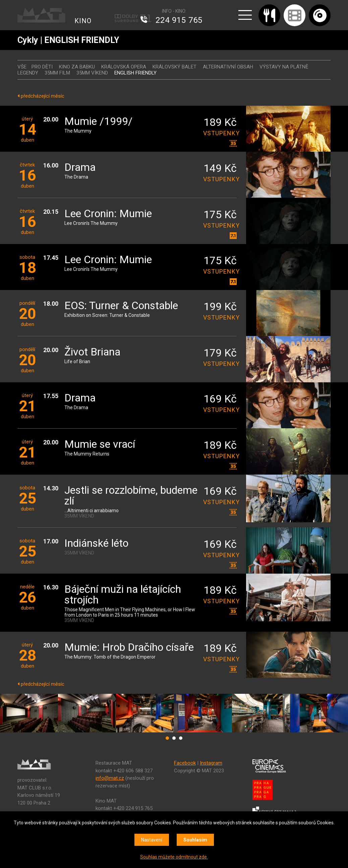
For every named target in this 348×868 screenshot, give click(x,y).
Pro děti (42, 67)
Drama (80, 168)
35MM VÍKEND (92, 73)
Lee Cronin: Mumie (108, 214)
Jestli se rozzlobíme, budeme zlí (131, 496)
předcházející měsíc (41, 96)
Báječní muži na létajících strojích (123, 595)
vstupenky (220, 133)
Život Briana (92, 352)
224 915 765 (179, 20)
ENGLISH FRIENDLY (135, 73)
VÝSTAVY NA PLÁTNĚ (284, 67)
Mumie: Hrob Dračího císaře (129, 648)
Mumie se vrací (100, 445)
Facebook (185, 763)
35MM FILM (57, 73)
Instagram (211, 763)
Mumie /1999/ (98, 122)
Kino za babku (77, 67)
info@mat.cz (110, 778)
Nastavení (152, 840)
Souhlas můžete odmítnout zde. (174, 857)
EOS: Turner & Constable (121, 306)
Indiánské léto (96, 544)
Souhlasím (195, 840)
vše (22, 67)
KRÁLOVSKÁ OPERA (124, 67)
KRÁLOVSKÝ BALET (175, 67)
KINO (83, 21)
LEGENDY (28, 73)
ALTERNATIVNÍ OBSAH (228, 67)
